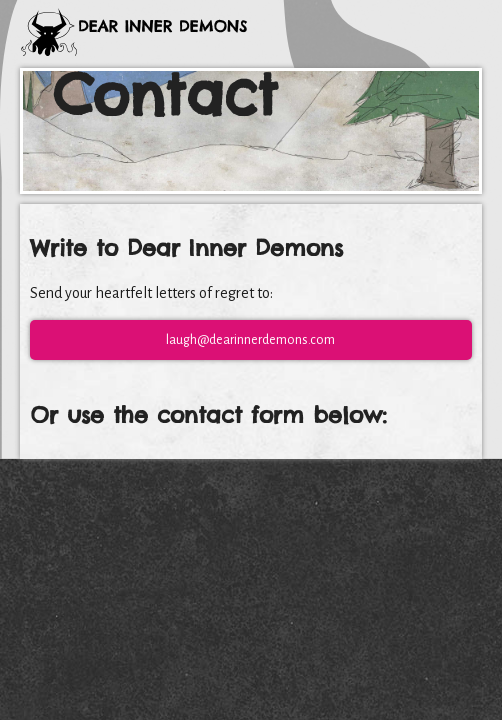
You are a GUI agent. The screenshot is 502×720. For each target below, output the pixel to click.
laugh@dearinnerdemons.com (250, 340)
